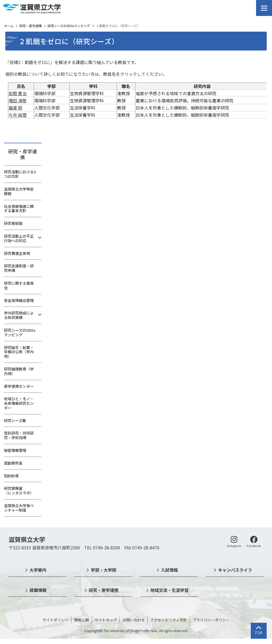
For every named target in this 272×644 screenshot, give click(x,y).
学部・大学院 (104, 570)
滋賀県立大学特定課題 (19, 191)
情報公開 (82, 620)
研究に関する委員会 (19, 285)
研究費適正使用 (17, 253)
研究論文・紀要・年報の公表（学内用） (19, 352)
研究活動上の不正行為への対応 (19, 238)
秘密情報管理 (15, 450)
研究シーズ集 (15, 420)
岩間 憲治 (18, 93)
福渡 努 (15, 108)
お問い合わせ (134, 620)
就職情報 (38, 590)
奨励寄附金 (13, 463)
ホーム (9, 26)
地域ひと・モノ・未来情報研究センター (19, 403)
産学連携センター (19, 386)
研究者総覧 (13, 223)
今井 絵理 (18, 115)
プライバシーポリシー (211, 620)
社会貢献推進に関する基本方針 (19, 209)
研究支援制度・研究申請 (19, 268)
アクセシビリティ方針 (169, 620)
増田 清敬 (18, 100)
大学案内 (38, 570)
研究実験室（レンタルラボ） (19, 491)
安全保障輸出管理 (19, 300)
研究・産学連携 (31, 26)
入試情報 (169, 570)
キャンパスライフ (235, 570)
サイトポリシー (56, 620)
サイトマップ (106, 620)
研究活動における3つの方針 (20, 174)
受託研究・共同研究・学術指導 (19, 435)
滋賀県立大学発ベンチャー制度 (19, 508)
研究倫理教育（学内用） (19, 371)
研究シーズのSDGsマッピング (69, 26)
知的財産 (11, 476)
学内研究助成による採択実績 (19, 315)
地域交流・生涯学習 (169, 590)
